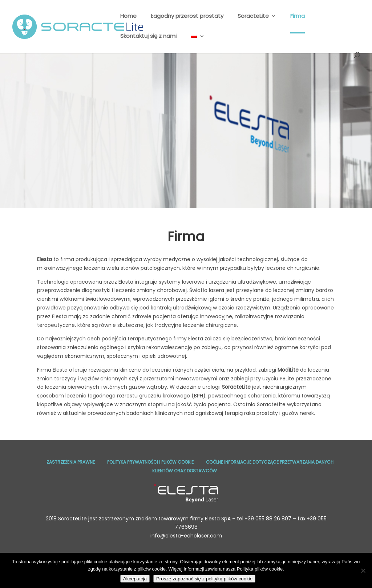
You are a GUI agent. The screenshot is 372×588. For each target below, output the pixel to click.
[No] (363, 571)
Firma (298, 17)
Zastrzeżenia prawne (71, 462)
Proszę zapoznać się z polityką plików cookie (204, 579)
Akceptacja (135, 579)
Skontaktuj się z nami (148, 37)
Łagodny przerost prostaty (187, 17)
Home (128, 17)
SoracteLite (253, 17)
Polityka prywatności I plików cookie (150, 462)
